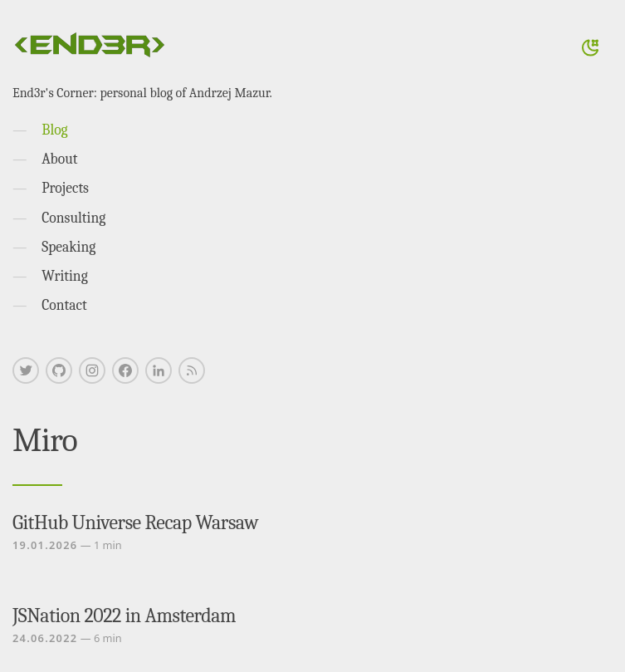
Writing (65, 276)
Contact (64, 305)
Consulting (73, 218)
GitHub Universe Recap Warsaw (135, 522)
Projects (65, 188)
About (59, 159)
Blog (54, 130)
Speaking (68, 247)
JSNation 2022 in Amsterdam (124, 616)
